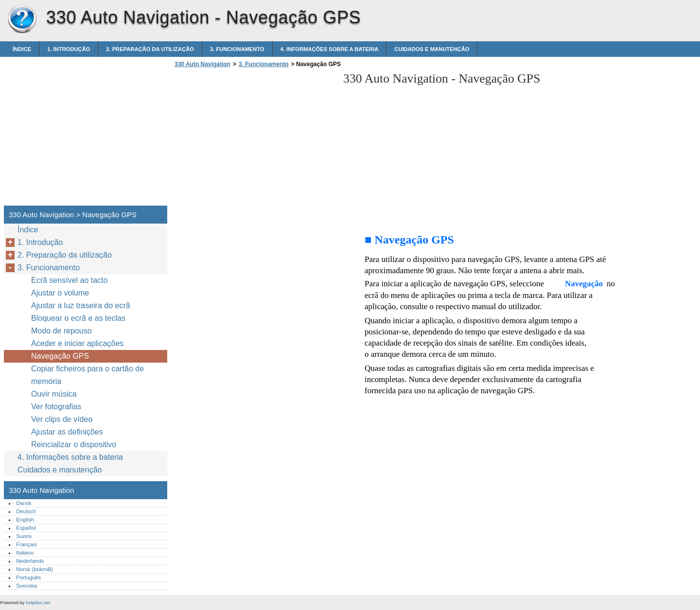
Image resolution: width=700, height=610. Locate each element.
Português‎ (28, 577)
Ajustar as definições (67, 432)
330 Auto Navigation (22, 19)
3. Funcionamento (237, 49)
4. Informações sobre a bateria (330, 49)
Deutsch (26, 511)
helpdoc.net (38, 602)
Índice (22, 49)
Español (26, 528)
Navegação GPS (60, 356)
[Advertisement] (254, 139)
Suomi (24, 536)
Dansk (24, 503)
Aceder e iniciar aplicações (77, 343)
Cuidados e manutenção (432, 49)
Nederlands (30, 561)
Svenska (26, 586)
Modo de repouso (61, 331)
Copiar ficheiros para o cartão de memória (87, 375)
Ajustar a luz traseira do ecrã (81, 305)
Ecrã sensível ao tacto (69, 280)
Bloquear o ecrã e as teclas (78, 318)
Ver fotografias (56, 407)
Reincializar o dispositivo (74, 444)
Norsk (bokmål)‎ (35, 569)
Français (26, 544)
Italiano (25, 553)
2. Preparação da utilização (150, 49)
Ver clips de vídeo (62, 419)
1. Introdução (69, 49)
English (25, 520)
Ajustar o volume (60, 293)
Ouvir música (54, 394)
